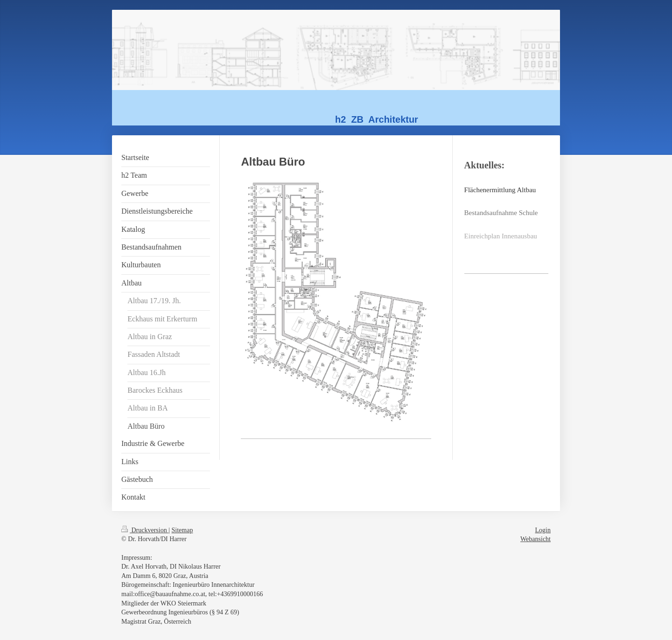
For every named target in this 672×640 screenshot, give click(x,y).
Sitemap (182, 530)
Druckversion (145, 530)
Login (543, 530)
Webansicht (535, 539)
